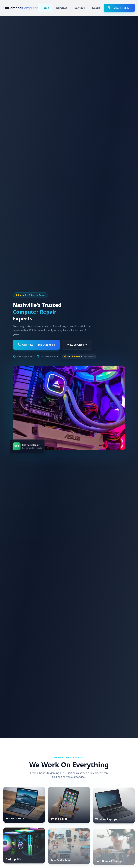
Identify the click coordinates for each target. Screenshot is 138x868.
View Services (77, 345)
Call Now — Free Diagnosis (36, 345)
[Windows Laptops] (114, 807)
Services (62, 8)
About (96, 8)
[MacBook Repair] (24, 805)
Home (45, 8)
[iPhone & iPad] (69, 806)
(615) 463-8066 (119, 8)
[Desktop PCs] (24, 847)
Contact (80, 8)
